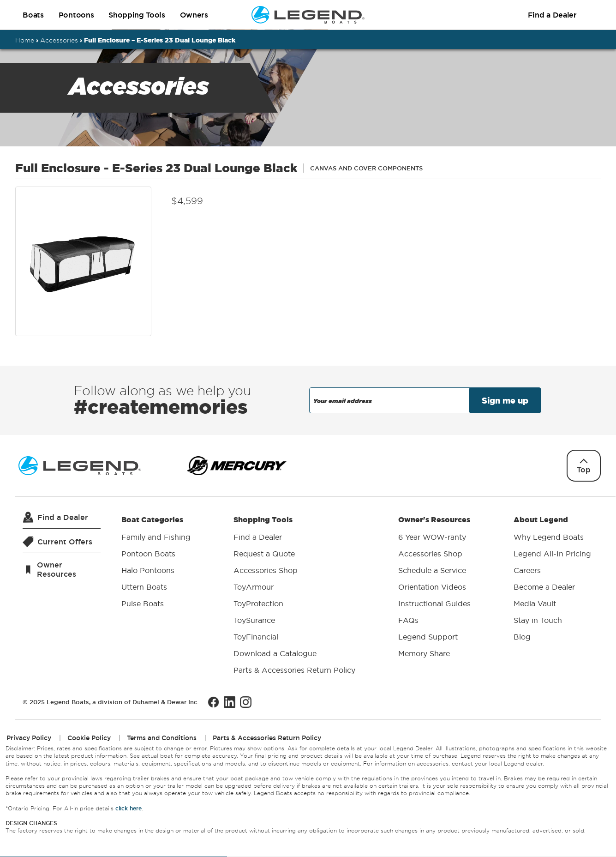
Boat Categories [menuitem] (156, 563)
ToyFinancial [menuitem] (256, 637)
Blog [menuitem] (522, 637)
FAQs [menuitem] (408, 620)
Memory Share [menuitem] (424, 653)
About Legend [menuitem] (552, 580)
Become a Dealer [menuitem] (544, 587)
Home (25, 40)
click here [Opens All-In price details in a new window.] (129, 808)
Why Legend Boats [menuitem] (549, 537)
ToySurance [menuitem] (254, 620)
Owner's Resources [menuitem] (434, 588)
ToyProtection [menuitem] (258, 604)
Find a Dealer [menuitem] (258, 537)
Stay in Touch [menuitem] (538, 620)
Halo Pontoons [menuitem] (148, 570)
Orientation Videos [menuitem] (432, 587)
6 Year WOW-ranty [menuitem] (432, 537)
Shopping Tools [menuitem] (294, 597)
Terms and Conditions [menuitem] (162, 738)
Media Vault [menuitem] (535, 604)
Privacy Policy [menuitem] (29, 738)
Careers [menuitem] (527, 570)
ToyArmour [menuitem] (254, 587)
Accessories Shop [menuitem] (266, 570)
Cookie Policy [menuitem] (89, 738)
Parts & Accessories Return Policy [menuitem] (294, 670)
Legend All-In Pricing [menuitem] (552, 554)
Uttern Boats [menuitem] (144, 587)
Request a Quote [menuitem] (264, 554)
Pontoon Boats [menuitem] (148, 554)
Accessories (59, 40)
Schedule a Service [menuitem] (432, 570)
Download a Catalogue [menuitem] (275, 653)
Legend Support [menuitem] (428, 637)
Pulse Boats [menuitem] (143, 604)
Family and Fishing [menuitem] (156, 537)
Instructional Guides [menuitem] (434, 604)
